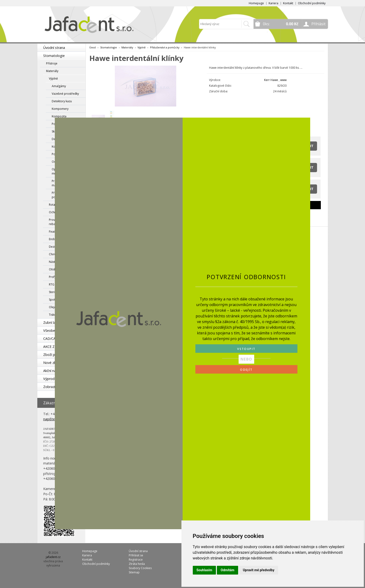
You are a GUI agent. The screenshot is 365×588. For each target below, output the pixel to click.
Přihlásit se (136, 555)
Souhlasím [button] (204, 570)
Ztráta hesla (137, 564)
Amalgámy (59, 86)
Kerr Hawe (271, 80)
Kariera (273, 3)
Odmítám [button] (228, 570)
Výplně (53, 79)
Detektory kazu (62, 101)
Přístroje (52, 63)
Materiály (52, 71)
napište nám (53, 419)
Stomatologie (54, 56)
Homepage (256, 3)
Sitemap (134, 572)
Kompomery (60, 109)
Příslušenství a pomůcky (165, 47)
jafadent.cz (53, 557)
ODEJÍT (246, 370)
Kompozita (59, 116)
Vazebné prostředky (65, 94)
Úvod (92, 47)
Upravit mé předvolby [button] (259, 570)
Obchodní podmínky (312, 3)
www (283, 80)
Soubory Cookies (140, 568)
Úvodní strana (54, 48)
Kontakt (288, 3)
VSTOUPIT (246, 349)
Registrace (136, 560)
